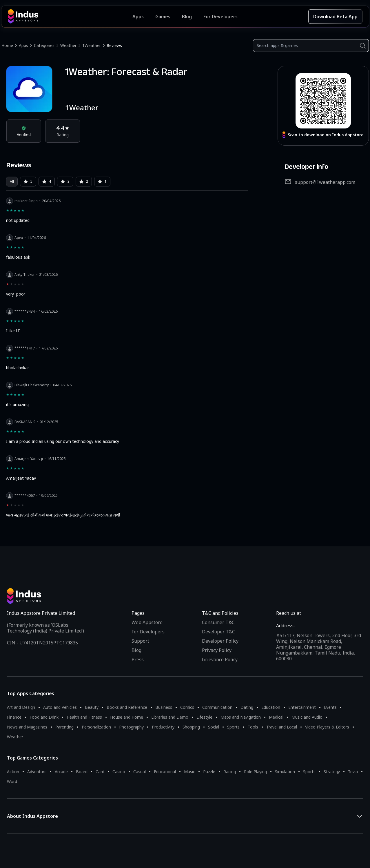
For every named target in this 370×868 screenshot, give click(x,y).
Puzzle (209, 772)
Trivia (353, 772)
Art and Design (21, 707)
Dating (247, 707)
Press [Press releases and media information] (138, 659)
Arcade (61, 772)
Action (13, 772)
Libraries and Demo (170, 717)
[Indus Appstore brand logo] (70, 17)
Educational (165, 772)
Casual (140, 772)
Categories (44, 45)
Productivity (163, 727)
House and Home (127, 717)
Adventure (37, 772)
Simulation (285, 772)
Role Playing (255, 772)
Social (214, 727)
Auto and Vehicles (60, 707)
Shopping (191, 727)
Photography (131, 727)
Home (7, 45)
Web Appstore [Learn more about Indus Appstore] (147, 622)
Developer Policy (220, 641)
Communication (217, 707)
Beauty (92, 707)
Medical (276, 717)
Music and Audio (307, 717)
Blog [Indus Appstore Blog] (187, 17)
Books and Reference (127, 707)
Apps (23, 45)
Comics (187, 707)
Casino (119, 772)
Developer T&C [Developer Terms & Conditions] (218, 632)
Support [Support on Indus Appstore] (140, 641)
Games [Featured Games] (163, 17)
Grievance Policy (220, 659)
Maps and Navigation (241, 717)
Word (12, 781)
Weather (68, 45)
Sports (233, 727)
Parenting (64, 727)
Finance (14, 717)
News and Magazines (27, 727)
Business (164, 707)
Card (100, 772)
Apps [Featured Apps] (138, 17)
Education (271, 707)
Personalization (96, 727)
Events (330, 707)
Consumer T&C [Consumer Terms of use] (218, 622)
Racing (230, 772)
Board (82, 772)
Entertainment (302, 707)
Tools (253, 727)
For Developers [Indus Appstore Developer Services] (220, 17)
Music (189, 772)
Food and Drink (44, 717)
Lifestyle (204, 717)
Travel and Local (282, 727)
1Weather (92, 45)
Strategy (332, 772)
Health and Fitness (84, 717)
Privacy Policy (217, 650)
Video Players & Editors (327, 727)
